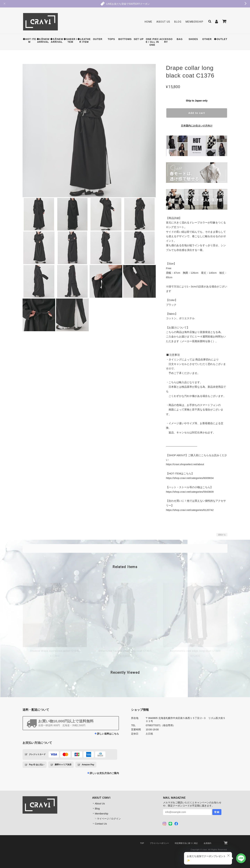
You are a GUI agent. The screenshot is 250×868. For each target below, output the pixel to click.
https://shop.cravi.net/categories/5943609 (190, 492)
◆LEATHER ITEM (84, 41)
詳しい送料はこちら (108, 734)
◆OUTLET (221, 39)
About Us (163, 22)
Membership (194, 22)
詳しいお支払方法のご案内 (104, 773)
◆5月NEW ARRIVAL (57, 41)
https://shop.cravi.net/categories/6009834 (190, 478)
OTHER (207, 39)
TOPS (111, 39)
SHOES (193, 39)
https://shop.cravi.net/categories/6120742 (190, 510)
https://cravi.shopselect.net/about (185, 464)
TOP (142, 843)
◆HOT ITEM (29, 41)
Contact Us (101, 824)
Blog (178, 22)
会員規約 (207, 843)
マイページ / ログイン (109, 819)
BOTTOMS (125, 39)
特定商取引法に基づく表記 (186, 843)
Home (149, 22)
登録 (217, 812)
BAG (180, 39)
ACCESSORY (166, 41)
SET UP (139, 39)
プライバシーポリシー (159, 843)
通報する (222, 535)
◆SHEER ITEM (70, 41)
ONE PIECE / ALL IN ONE (152, 42)
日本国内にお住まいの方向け (197, 126)
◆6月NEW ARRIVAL (43, 41)
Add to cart (197, 113)
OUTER (98, 39)
